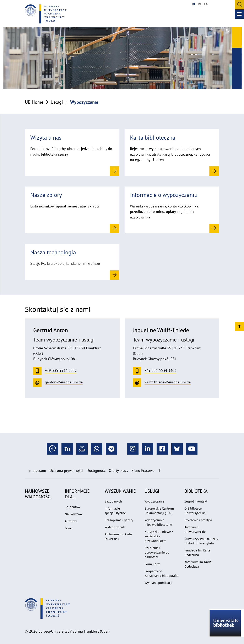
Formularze (153, 564)
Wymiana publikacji (158, 583)
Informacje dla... (77, 494)
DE (200, 4)
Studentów (73, 507)
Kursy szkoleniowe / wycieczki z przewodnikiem (159, 536)
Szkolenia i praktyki (198, 520)
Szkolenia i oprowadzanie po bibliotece (157, 552)
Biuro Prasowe (143, 470)
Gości (69, 528)
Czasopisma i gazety (119, 520)
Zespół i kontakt (196, 501)
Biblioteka (196, 491)
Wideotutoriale (115, 527)
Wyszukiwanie (120, 491)
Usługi (57, 102)
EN (206, 4)
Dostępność (96, 470)
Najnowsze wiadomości (38, 494)
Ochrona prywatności (66, 470)
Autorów (71, 521)
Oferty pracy (118, 470)
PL (194, 4)
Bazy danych (113, 501)
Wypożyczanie (154, 501)
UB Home (34, 102)
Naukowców (74, 514)
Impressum (37, 470)
